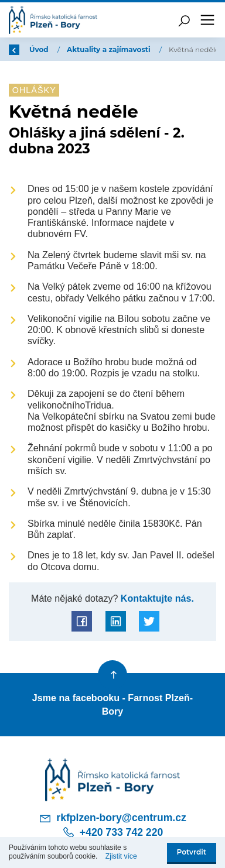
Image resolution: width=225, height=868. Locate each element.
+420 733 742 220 (112, 832)
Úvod (40, 49)
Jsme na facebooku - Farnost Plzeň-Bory (112, 704)
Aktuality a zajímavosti (110, 49)
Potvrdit (192, 852)
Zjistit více (121, 856)
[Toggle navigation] (207, 20)
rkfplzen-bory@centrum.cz (112, 818)
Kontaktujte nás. (156, 598)
